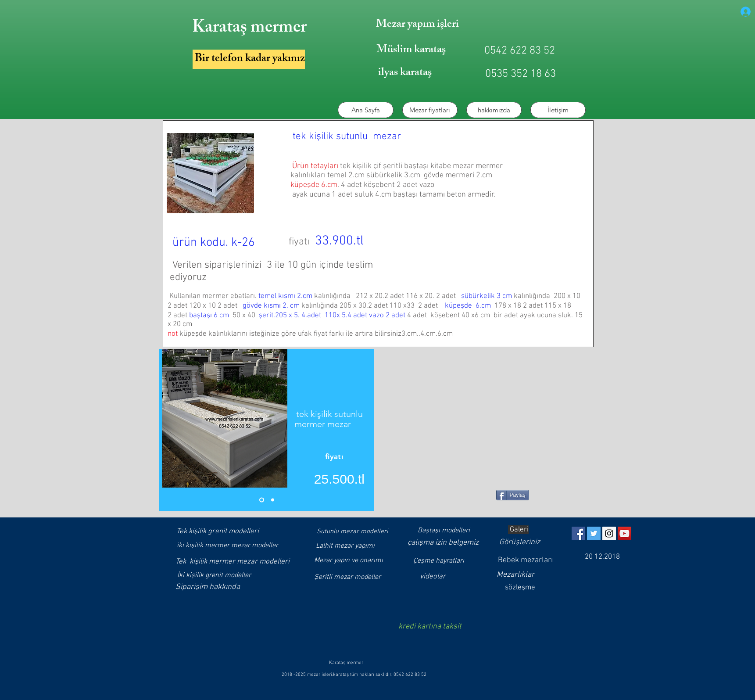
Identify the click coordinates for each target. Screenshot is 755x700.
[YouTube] (624, 533)
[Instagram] (609, 533)
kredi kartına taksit (430, 626)
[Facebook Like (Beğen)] (465, 499)
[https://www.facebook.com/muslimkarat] (578, 533)
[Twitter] (594, 533)
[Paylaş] (513, 495)
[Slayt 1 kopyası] (273, 500)
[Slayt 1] (262, 500)
